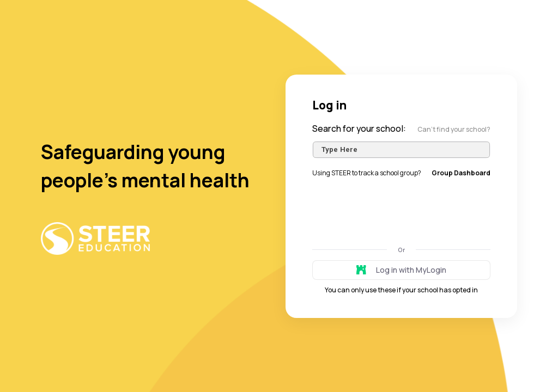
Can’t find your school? (454, 129)
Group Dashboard (461, 173)
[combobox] (401, 150)
